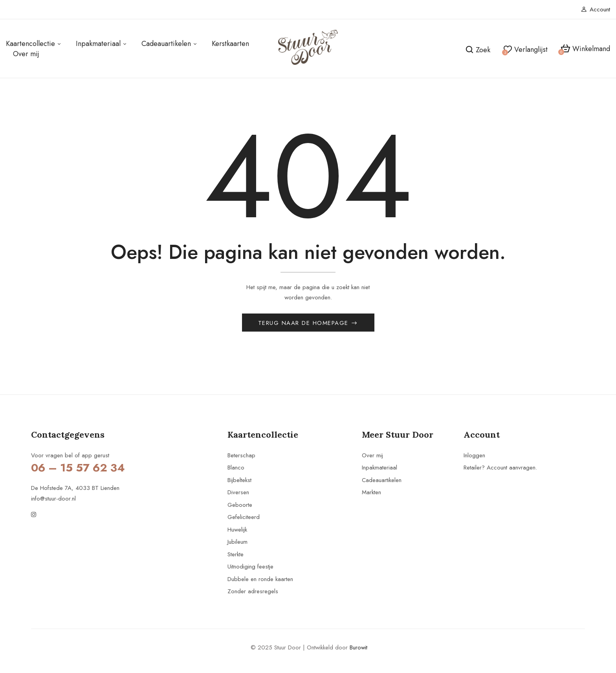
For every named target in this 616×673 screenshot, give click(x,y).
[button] (585, 49)
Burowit (358, 648)
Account (596, 9)
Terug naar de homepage (305, 324)
